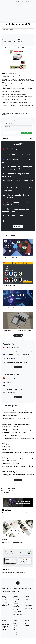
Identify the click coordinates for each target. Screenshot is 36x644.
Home (17, 1)
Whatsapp (27, 622)
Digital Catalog (6, 604)
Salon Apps (5, 629)
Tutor (22, 1)
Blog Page (4, 606)
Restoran (8, 589)
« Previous (5, 138)
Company (18, 592)
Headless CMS (28, 599)
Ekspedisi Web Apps (18, 616)
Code (27, 1)
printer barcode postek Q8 (18, 24)
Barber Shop (13, 590)
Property (8, 590)
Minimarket (21, 589)
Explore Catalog (18, 335)
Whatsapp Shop (28, 609)
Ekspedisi (13, 592)
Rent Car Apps (5, 631)
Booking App (16, 610)
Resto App (16, 605)
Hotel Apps (5, 628)
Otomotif (23, 590)
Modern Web (27, 598)
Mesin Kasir (7, 510)
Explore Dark (18, 397)
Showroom (27, 625)
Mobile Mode (5, 601)
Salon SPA (18, 590)
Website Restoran (29, 606)
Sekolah (8, 592)
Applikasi (6, 569)
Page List (15, 629)
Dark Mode (5, 599)
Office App (16, 608)
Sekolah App (16, 607)
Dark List (15, 631)
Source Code (16, 622)
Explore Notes (18, 480)
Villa (28, 589)
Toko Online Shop (28, 607)
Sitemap (15, 632)
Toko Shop (16, 589)
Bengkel (4, 592)
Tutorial (15, 625)
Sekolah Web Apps (18, 613)
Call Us (26, 624)
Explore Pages (18, 367)
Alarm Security (17, 599)
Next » (32, 138)
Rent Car (28, 590)
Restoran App (5, 626)
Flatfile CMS (27, 601)
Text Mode (5, 602)
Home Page (5, 598)
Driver (15, 624)
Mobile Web (27, 602)
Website (5, 540)
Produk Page (5, 607)
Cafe (12, 589)
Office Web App (17, 611)
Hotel (26, 589)
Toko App (16, 603)
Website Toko (28, 604)
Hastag (15, 634)
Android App (5, 622)
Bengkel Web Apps (18, 614)
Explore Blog (18, 226)
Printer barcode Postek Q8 (9, 73)
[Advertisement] (18, 12)
